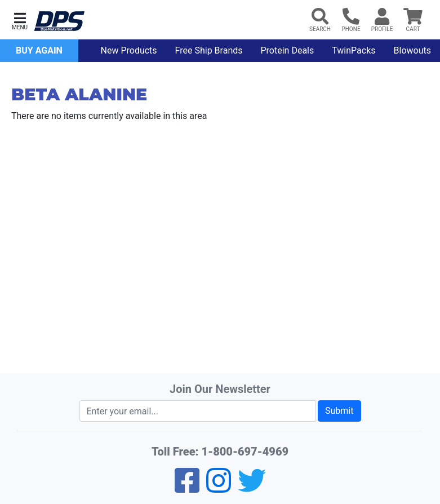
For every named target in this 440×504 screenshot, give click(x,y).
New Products (129, 50)
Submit (339, 411)
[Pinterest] (219, 488)
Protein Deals (288, 50)
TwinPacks (354, 50)
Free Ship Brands (209, 50)
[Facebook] (187, 488)
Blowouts (412, 50)
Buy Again (39, 50)
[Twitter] (252, 488)
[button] (20, 20)
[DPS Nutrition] (59, 22)
